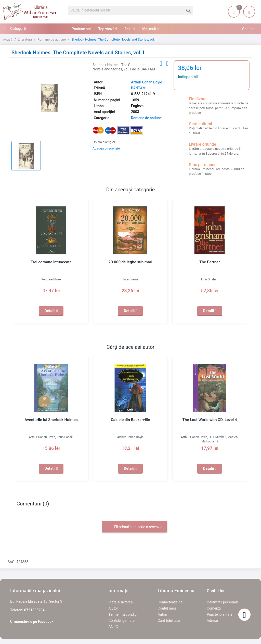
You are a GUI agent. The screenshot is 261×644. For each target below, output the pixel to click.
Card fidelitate (169, 621)
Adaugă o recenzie (106, 148)
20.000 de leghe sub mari (130, 262)
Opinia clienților (104, 142)
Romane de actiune (146, 118)
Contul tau (216, 591)
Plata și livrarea (121, 602)
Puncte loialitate (220, 614)
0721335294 (34, 610)
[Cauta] (130, 10)
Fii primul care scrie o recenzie (134, 527)
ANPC (113, 627)
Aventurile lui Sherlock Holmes (51, 420)
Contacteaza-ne (170, 602)
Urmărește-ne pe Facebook (32, 622)
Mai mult (149, 29)
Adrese (212, 621)
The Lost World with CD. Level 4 (210, 420)
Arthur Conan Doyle (147, 82)
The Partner (210, 262)
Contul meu (167, 608)
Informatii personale (223, 602)
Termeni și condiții (123, 614)
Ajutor (113, 608)
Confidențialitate (122, 621)
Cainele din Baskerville (130, 420)
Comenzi (214, 608)
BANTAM (138, 88)
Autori (162, 614)
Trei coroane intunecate (51, 262)
